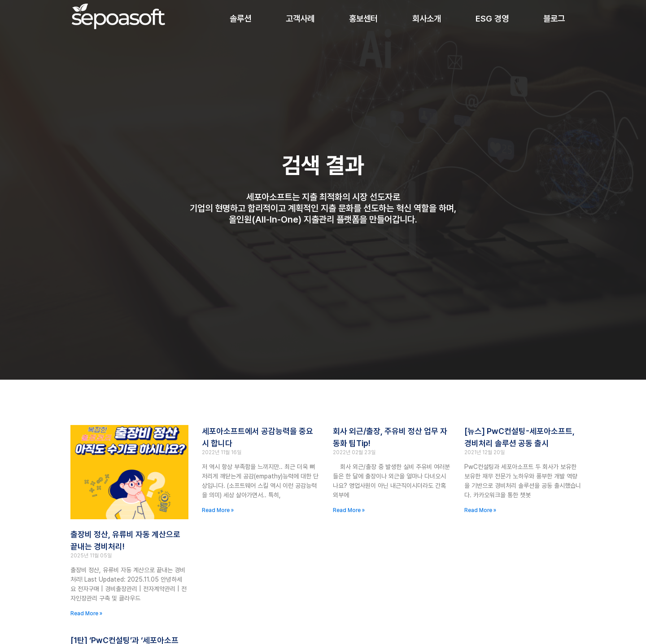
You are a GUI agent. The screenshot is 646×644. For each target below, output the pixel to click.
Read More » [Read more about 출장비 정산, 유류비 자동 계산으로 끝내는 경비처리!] (86, 613)
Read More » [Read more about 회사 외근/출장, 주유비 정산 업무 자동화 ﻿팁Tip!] (349, 510)
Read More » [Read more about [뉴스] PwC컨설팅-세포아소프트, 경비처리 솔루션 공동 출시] (480, 510)
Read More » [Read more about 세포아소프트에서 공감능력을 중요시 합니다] (218, 510)
